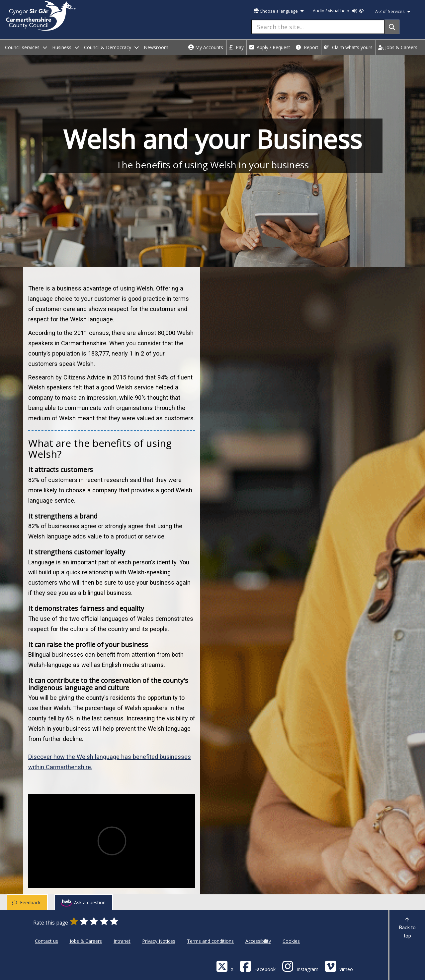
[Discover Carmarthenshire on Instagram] (300, 966)
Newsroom (156, 47)
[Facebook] (258, 966)
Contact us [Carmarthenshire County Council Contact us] (46, 941)
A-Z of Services (393, 11)
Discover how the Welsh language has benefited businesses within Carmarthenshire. (110, 762)
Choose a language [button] (279, 11)
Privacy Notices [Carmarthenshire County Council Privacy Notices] (159, 941)
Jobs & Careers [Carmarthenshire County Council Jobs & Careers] (86, 941)
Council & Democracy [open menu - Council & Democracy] (111, 47)
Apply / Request (270, 47)
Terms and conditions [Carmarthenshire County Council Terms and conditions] (210, 941)
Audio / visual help (338, 11)
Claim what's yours (348, 47)
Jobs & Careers (398, 47)
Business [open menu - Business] (66, 47)
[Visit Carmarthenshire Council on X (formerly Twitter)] (225, 966)
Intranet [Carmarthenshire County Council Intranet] (122, 941)
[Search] (392, 27)
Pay (237, 47)
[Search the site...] (318, 27)
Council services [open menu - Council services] (26, 47)
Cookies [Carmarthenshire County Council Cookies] (291, 941)
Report (307, 47)
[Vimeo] (339, 966)
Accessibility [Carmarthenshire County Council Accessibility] (258, 941)
